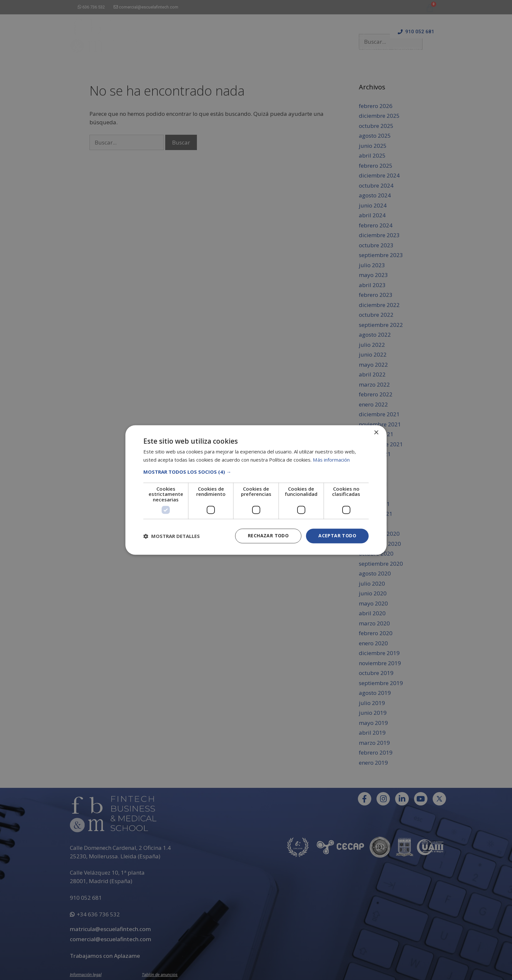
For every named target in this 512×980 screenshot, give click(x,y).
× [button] (376, 433)
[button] (256, 472)
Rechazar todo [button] (268, 536)
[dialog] (256, 490)
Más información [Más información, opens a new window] (331, 460)
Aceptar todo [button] (337, 536)
